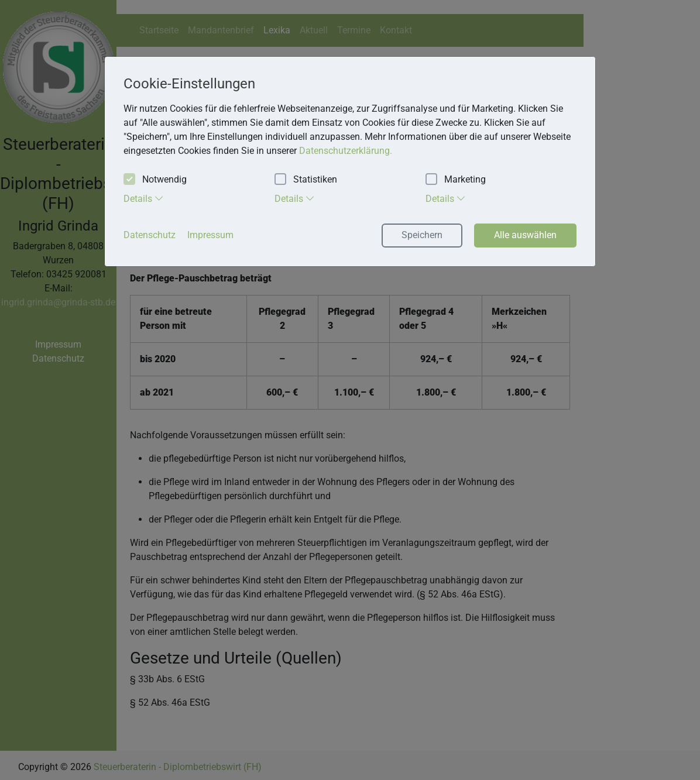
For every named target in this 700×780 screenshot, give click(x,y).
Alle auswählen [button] (525, 235)
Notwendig (155, 180)
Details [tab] (144, 198)
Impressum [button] (210, 235)
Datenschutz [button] (150, 235)
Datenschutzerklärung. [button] (346, 151)
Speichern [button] (422, 235)
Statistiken (306, 180)
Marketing (456, 180)
